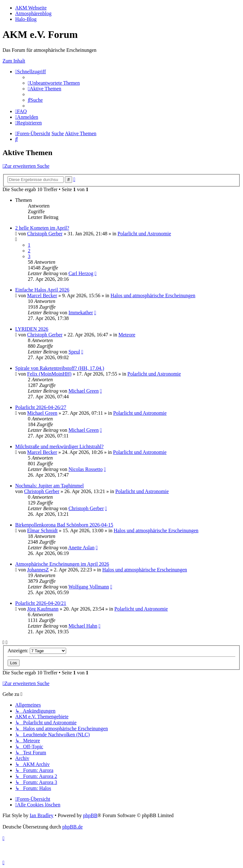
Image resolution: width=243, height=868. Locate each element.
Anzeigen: (37, 651)
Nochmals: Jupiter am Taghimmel (50, 486)
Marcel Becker (42, 295)
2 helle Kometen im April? (42, 228)
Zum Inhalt (14, 61)
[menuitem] (54, 83)
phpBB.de (72, 827)
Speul (74, 352)
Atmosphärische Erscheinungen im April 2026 (62, 564)
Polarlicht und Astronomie (144, 234)
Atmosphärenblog (33, 13)
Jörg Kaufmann (43, 609)
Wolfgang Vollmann (89, 587)
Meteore (127, 335)
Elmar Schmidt (42, 530)
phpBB (90, 815)
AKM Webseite (31, 8)
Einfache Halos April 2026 (42, 290)
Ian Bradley (42, 815)
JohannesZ (38, 570)
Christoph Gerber (45, 234)
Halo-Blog (26, 19)
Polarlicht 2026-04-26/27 (41, 407)
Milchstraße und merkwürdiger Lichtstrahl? (59, 446)
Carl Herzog (81, 273)
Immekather (81, 313)
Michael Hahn (83, 626)
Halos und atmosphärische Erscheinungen (153, 295)
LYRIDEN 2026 (32, 329)
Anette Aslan (81, 548)
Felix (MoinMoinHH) (49, 374)
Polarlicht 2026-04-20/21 (41, 603)
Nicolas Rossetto (85, 469)
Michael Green (84, 391)
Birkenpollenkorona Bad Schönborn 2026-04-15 (64, 525)
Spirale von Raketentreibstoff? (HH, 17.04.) (60, 368)
